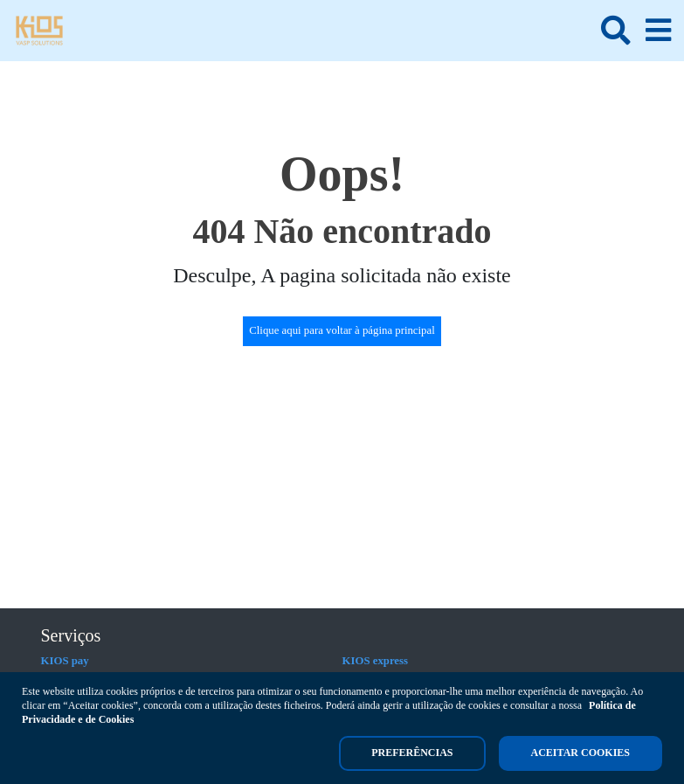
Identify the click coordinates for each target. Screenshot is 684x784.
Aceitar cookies (580, 753)
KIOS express (376, 661)
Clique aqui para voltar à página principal (342, 330)
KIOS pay (65, 661)
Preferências (412, 753)
